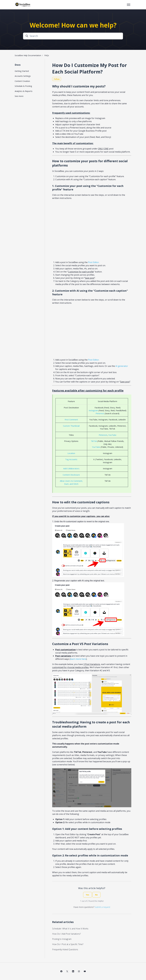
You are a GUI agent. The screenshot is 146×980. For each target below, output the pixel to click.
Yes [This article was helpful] (88, 895)
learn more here (78, 659)
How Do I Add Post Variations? (66, 934)
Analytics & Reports (24, 91)
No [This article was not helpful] (96, 895)
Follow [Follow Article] (57, 79)
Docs (18, 65)
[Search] (73, 36)
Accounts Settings (23, 76)
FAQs (47, 55)
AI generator (122, 366)
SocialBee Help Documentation (28, 55)
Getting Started (22, 71)
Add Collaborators (71, 468)
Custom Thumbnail (71, 426)
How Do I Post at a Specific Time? (68, 944)
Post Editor (93, 262)
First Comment (71, 420)
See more (19, 96)
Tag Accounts (71, 459)
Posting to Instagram (62, 939)
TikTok (94, 441)
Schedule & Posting (23, 86)
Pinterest (100, 413)
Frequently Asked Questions (65, 949)
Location (71, 453)
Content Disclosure (71, 475)
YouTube (112, 435)
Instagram (93, 410)
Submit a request (102, 907)
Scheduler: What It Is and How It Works (70, 929)
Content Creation (22, 81)
